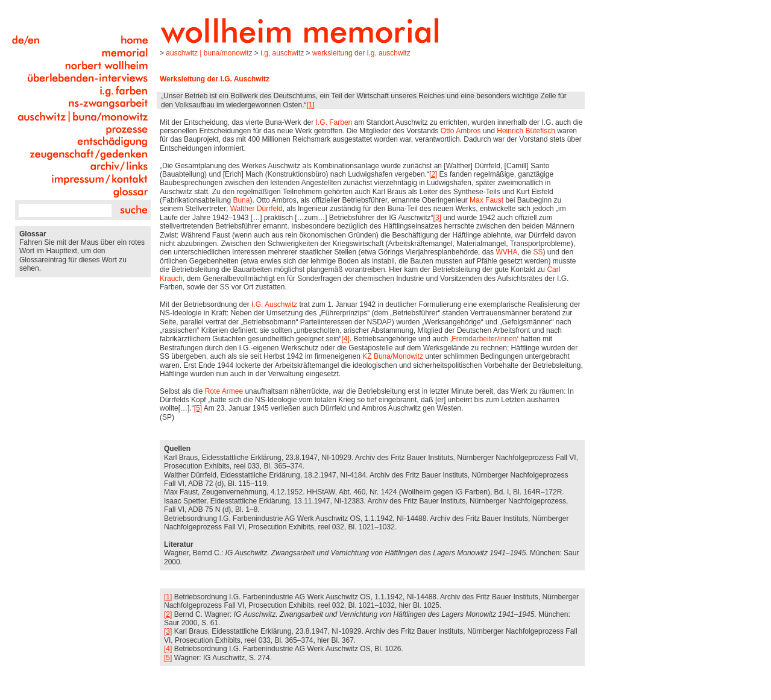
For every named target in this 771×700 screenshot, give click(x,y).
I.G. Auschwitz (282, 53)
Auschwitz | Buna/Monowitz (209, 53)
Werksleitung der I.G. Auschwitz (361, 53)
